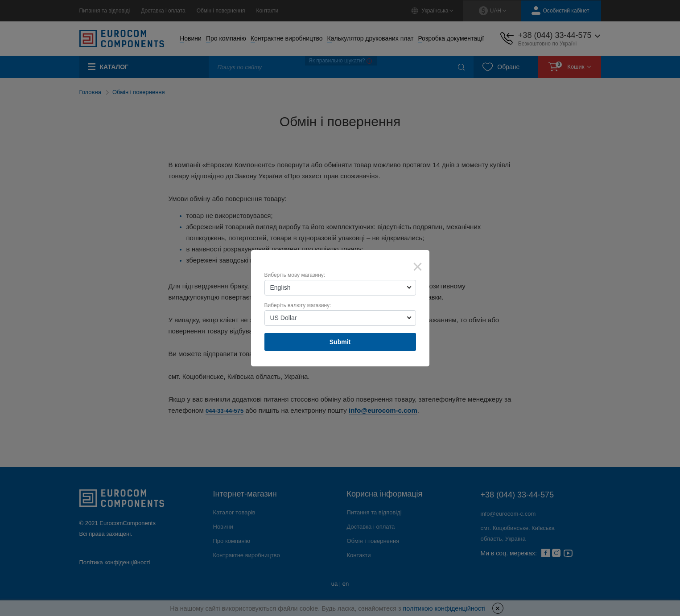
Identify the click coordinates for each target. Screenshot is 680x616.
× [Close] (418, 267)
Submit (340, 342)
